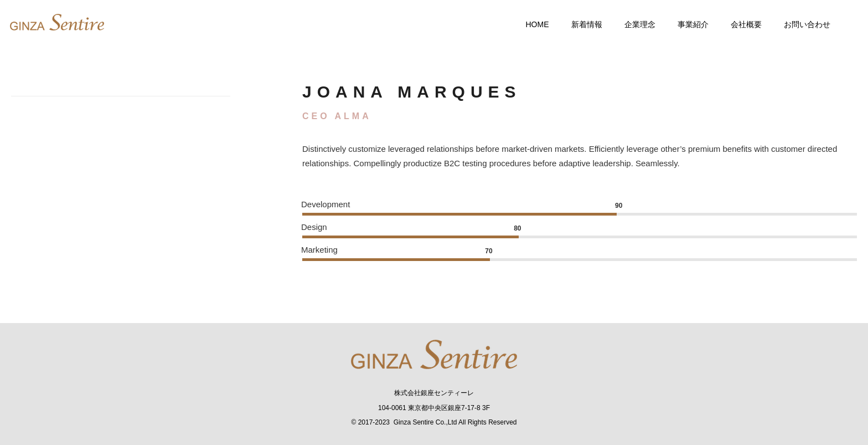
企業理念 (633, 24)
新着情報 (580, 24)
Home (530, 24)
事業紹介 (686, 24)
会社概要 (739, 24)
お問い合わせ (800, 24)
